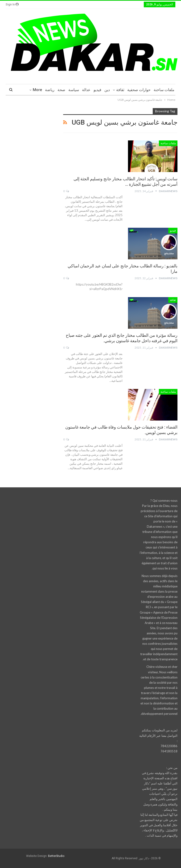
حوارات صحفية (139, 90)
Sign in (12, 4)
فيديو (97, 90)
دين (107, 90)
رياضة (50, 90)
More (37, 90)
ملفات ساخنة (164, 90)
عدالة (86, 90)
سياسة (74, 90)
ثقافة (120, 90)
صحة (61, 90)
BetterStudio (56, 856)
